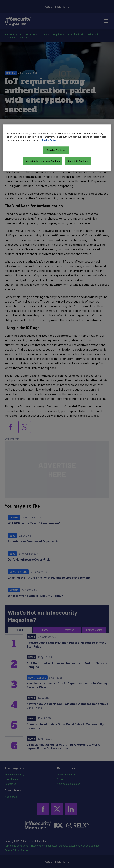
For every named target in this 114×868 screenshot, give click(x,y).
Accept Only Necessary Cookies (43, 161)
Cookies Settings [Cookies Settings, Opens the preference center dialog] (56, 150)
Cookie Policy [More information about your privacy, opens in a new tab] (49, 140)
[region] (57, 148)
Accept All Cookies (78, 161)
